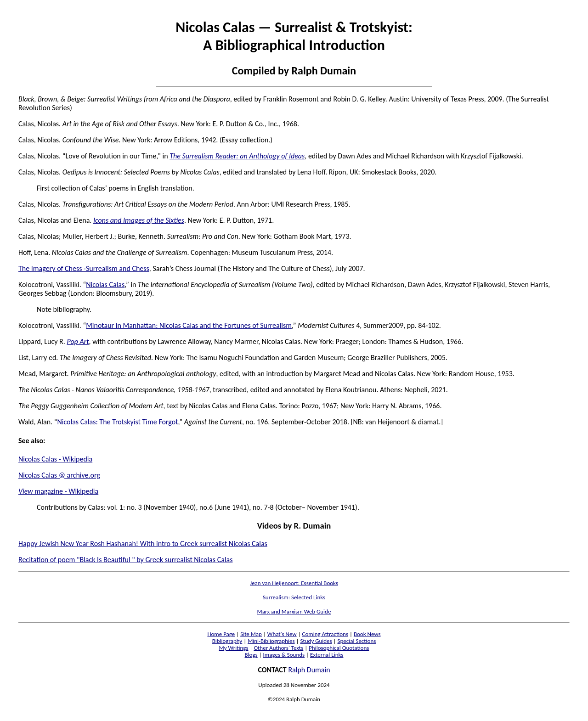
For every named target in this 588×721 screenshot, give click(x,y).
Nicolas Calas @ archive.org (59, 475)
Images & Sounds (284, 655)
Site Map (251, 634)
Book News (367, 634)
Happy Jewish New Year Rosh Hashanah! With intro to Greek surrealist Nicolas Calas (143, 544)
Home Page (221, 634)
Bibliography (227, 641)
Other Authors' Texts (278, 648)
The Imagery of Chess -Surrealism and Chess (84, 268)
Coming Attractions (325, 634)
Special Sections (357, 641)
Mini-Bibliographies (271, 641)
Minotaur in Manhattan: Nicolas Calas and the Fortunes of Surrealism (189, 325)
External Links (327, 655)
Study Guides (316, 641)
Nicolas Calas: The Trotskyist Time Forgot (117, 422)
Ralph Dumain (309, 670)
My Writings (234, 648)
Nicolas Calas (105, 284)
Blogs (251, 655)
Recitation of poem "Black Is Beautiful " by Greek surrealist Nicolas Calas (125, 560)
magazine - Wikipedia (58, 491)
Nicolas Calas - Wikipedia (55, 459)
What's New (282, 634)
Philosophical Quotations (339, 648)
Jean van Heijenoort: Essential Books (294, 583)
